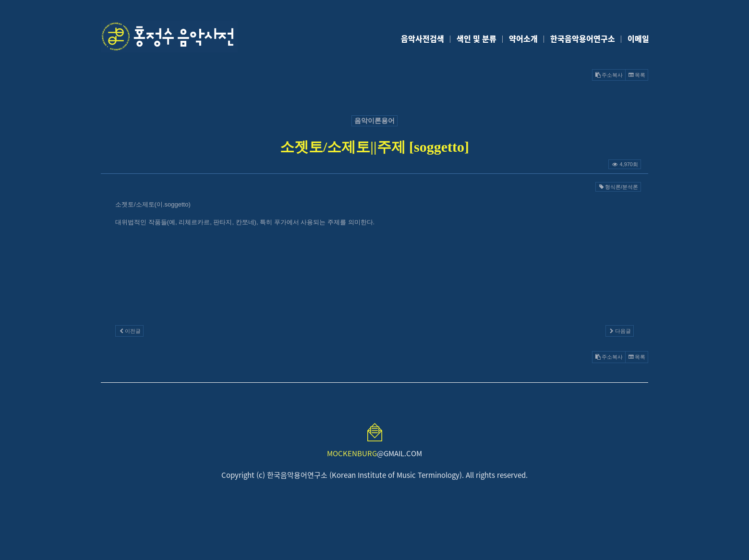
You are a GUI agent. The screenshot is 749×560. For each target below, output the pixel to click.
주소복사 (609, 75)
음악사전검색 (423, 38)
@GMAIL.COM (374, 453)
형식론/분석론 (618, 187)
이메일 (638, 38)
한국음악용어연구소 (583, 38)
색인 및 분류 (477, 38)
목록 (637, 75)
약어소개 (523, 38)
